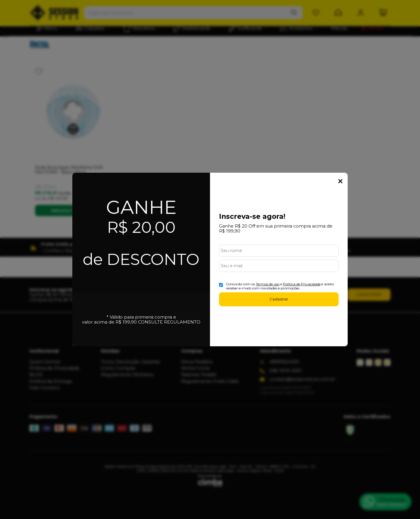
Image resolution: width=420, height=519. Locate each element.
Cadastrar (279, 299)
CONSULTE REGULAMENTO (169, 322)
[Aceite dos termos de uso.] (221, 285)
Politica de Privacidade (302, 284)
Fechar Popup (340, 181)
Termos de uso (268, 284)
